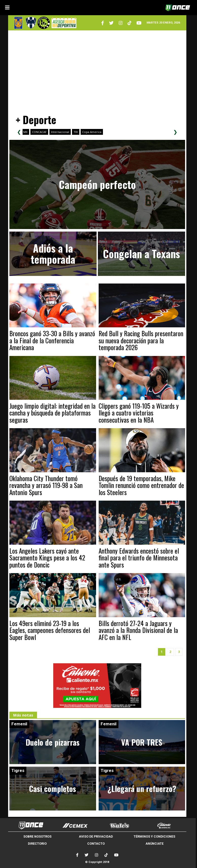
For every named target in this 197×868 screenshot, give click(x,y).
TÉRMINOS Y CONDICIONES (154, 836)
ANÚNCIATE (155, 844)
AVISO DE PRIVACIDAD (96, 836)
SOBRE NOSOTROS (37, 836)
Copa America (92, 132)
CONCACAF (39, 132)
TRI (76, 132)
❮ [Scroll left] (19, 132)
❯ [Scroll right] (175, 132)
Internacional (60, 132)
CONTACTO (96, 844)
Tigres (18, 770)
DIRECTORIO (37, 844)
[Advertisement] (97, 70)
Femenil (19, 724)
